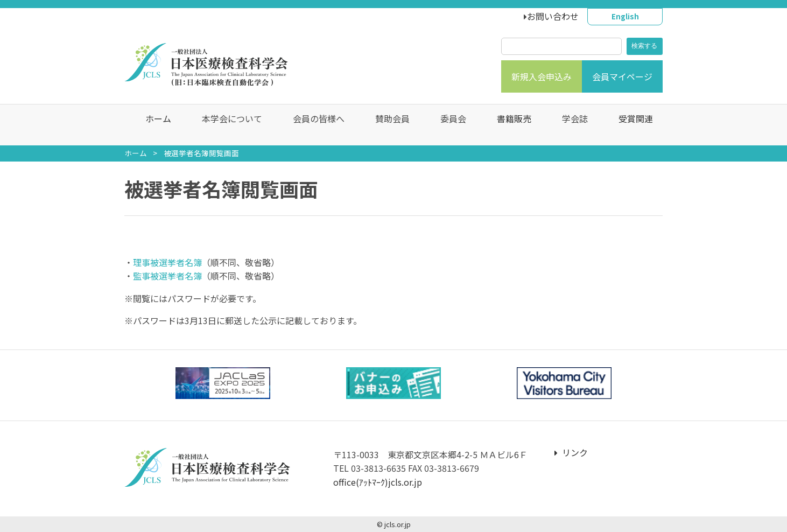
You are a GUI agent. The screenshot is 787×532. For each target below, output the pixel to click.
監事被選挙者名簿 (167, 276)
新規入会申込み (542, 76)
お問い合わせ (553, 16)
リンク (571, 452)
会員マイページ (622, 76)
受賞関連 (630, 125)
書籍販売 (509, 125)
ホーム (153, 125)
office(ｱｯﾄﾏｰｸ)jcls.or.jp (378, 482)
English (625, 16)
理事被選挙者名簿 (167, 262)
